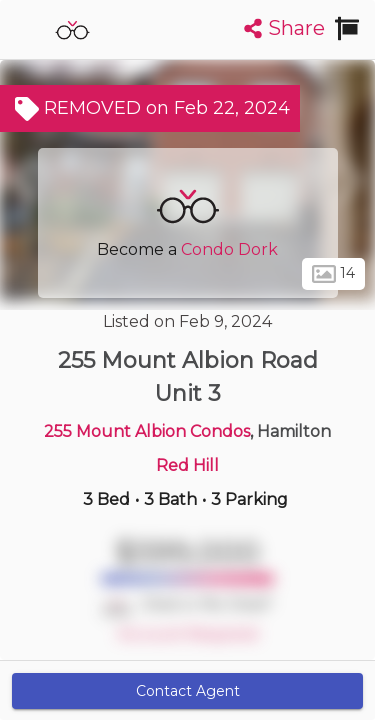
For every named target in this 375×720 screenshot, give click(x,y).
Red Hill (187, 465)
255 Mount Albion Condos (147, 431)
